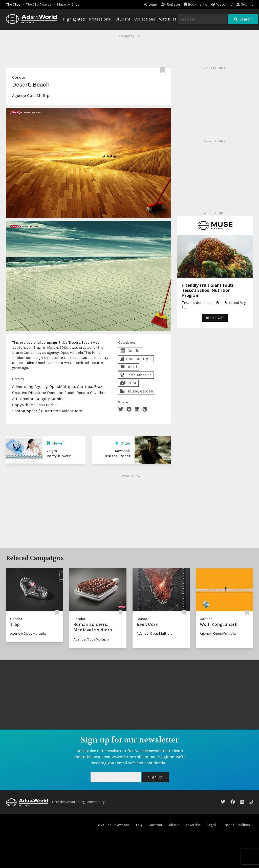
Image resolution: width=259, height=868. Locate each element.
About (174, 825)
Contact (156, 825)
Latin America (136, 375)
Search (243, 19)
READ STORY (215, 318)
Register (171, 4)
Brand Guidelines (236, 825)
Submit (245, 4)
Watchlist (168, 19)
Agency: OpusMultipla (28, 634)
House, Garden (137, 391)
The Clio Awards (39, 4)
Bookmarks (196, 4)
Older (123, 443)
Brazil (129, 367)
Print (128, 383)
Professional (100, 19)
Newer (55, 443)
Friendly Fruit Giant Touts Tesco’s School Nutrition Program (208, 290)
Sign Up (155, 777)
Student (123, 19)
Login (150, 4)
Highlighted (74, 19)
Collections (145, 19)
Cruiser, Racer (117, 456)
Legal (211, 825)
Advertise (193, 825)
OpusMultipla (40, 96)
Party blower (59, 456)
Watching (222, 4)
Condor (19, 77)
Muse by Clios (68, 4)
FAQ (139, 825)
